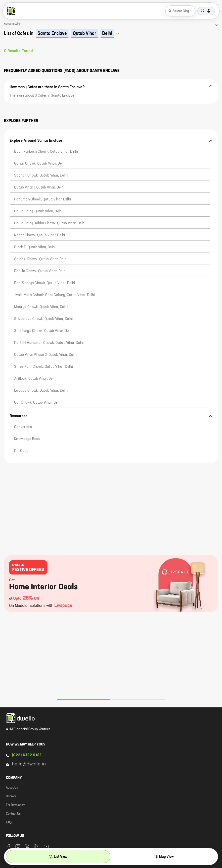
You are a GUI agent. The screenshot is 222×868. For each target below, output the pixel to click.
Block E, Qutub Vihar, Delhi (35, 247)
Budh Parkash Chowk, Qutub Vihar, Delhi (46, 152)
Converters (23, 427)
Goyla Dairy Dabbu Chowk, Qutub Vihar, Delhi (50, 223)
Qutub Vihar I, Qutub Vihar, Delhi (39, 187)
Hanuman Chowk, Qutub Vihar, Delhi (43, 199)
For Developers (16, 805)
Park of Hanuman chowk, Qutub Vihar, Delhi (49, 343)
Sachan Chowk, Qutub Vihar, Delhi (41, 176)
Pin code (21, 451)
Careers (11, 797)
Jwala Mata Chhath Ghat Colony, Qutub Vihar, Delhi (55, 295)
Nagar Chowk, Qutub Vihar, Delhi (40, 235)
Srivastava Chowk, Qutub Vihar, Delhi (43, 319)
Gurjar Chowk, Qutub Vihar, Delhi (40, 164)
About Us (12, 788)
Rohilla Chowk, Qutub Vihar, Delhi (40, 271)
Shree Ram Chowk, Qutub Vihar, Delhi (44, 367)
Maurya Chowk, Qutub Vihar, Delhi (41, 307)
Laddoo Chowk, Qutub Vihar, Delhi (41, 391)
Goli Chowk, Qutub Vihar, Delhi (38, 403)
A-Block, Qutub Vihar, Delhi (35, 379)
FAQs (9, 823)
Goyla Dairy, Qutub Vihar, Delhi (38, 211)
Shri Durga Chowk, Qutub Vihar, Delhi (43, 331)
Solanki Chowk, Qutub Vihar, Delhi (41, 259)
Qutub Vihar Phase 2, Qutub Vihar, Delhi (45, 355)
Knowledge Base (27, 439)
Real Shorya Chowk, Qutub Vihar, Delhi (44, 283)
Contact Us (13, 814)
